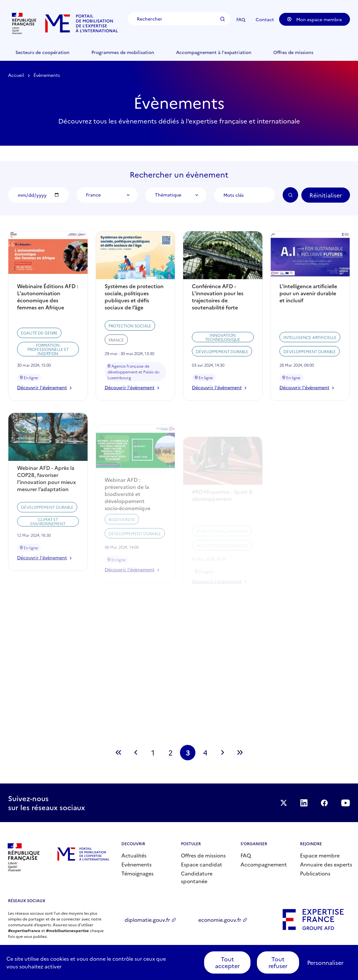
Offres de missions (293, 52)
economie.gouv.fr (220, 920)
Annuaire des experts (326, 864)
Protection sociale (130, 357)
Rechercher (222, 19)
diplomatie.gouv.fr (147, 920)
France (116, 371)
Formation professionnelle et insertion (48, 374)
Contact (265, 19)
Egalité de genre (39, 357)
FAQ (241, 19)
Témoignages (137, 873)
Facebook (324, 803)
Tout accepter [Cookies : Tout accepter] (227, 962)
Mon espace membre (315, 19)
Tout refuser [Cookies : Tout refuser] (278, 962)
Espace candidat (202, 864)
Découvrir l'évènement (44, 412)
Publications (315, 873)
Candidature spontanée (197, 877)
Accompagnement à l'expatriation (214, 52)
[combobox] (107, 195)
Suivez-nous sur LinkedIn (304, 803)
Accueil (16, 75)
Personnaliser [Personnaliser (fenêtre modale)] (325, 962)
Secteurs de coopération (42, 52)
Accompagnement (264, 864)
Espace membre (320, 855)
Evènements (137, 864)
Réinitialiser (326, 195)
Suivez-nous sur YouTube (345, 803)
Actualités (134, 855)
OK (290, 195)
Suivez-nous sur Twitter (284, 803)
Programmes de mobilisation (123, 52)
